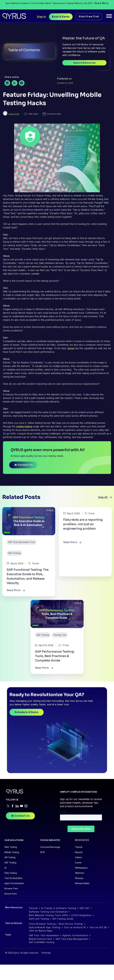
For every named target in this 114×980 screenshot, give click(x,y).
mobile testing (24, 426)
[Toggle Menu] (109, 16)
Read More (102, 3)
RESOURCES (82, 855)
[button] (7, 83)
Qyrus (71, 348)
